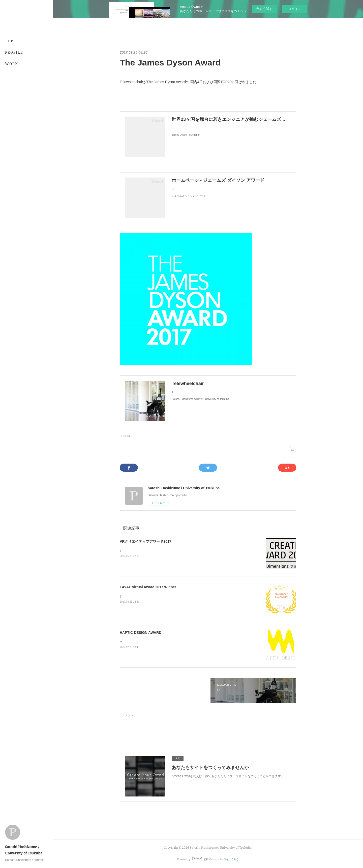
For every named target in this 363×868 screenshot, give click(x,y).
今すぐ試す (264, 9)
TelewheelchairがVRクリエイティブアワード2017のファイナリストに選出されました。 (179, 551)
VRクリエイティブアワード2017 (146, 541)
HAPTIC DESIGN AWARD (141, 633)
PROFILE (14, 52)
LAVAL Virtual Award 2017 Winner (148, 587)
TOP (9, 41)
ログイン (295, 9)
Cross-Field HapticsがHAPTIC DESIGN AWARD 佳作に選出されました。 (169, 642)
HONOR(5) (126, 436)
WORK (12, 64)
